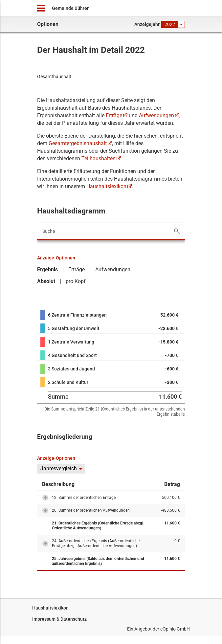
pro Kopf (76, 281)
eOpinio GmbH (175, 629)
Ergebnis (47, 269)
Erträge (114, 115)
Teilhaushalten (99, 158)
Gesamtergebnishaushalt (78, 143)
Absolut (46, 281)
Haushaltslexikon (106, 186)
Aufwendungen (156, 115)
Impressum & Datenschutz (59, 619)
